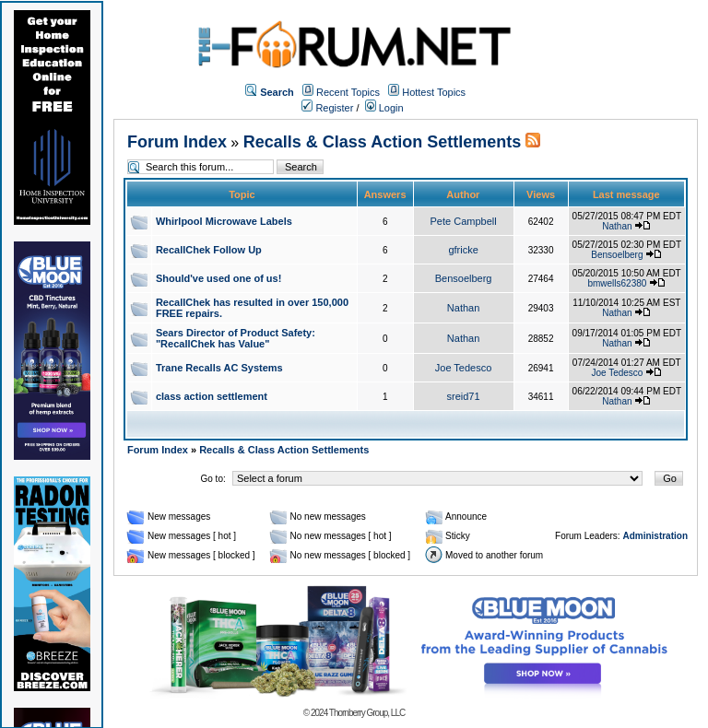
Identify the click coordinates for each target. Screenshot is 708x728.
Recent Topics (348, 92)
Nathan (617, 226)
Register (327, 108)
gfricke (463, 250)
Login (384, 108)
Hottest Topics (434, 92)
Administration (655, 536)
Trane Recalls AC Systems (219, 368)
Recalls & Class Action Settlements (382, 142)
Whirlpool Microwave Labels (224, 221)
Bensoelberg (617, 255)
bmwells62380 (617, 283)
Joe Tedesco (464, 368)
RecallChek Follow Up (209, 250)
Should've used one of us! (218, 278)
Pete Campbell (464, 221)
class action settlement (212, 396)
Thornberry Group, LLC (367, 713)
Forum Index (177, 142)
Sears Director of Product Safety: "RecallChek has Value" (236, 338)
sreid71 (464, 396)
